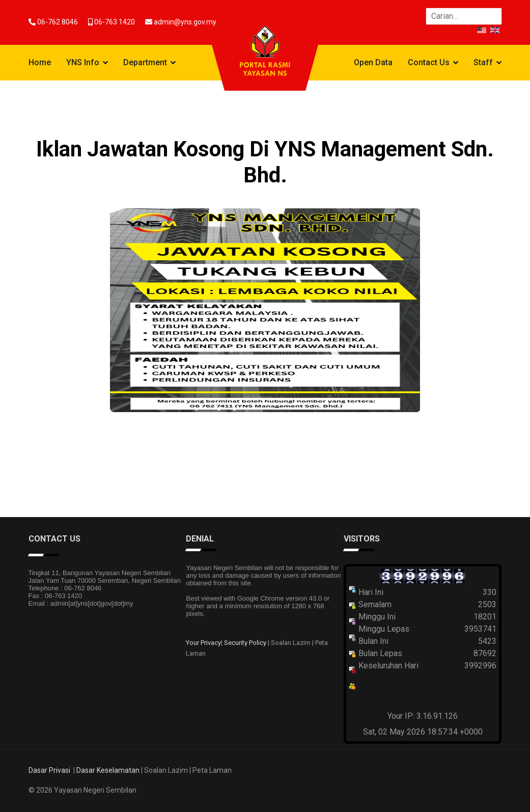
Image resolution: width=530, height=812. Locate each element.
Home (40, 62)
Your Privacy (203, 643)
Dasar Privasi (49, 770)
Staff (483, 62)
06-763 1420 (115, 22)
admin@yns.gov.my (185, 22)
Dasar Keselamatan (108, 770)
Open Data (373, 62)
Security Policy (245, 643)
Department (145, 62)
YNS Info (83, 62)
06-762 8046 (58, 22)
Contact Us (429, 62)
